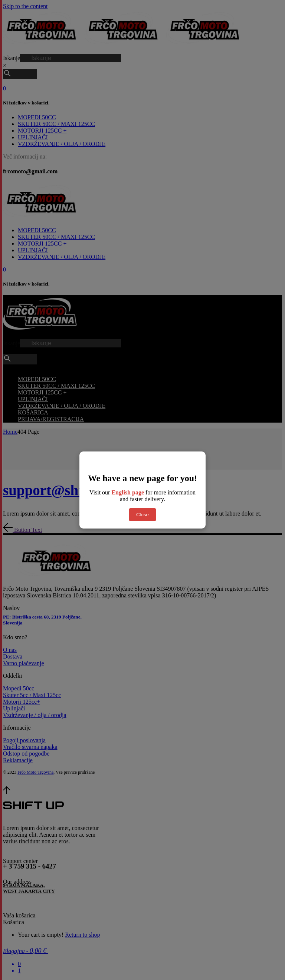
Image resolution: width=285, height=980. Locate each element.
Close (142, 515)
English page (128, 492)
